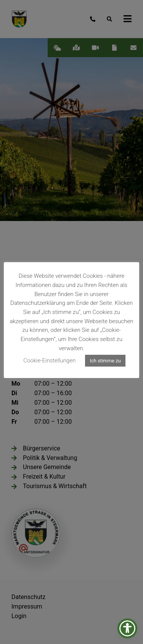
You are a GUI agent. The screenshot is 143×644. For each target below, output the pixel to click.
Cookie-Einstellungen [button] (49, 360)
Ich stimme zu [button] (105, 361)
